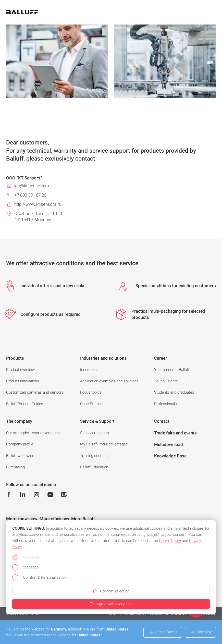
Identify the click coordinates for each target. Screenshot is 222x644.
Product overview (20, 370)
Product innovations (23, 381)
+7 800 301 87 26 (30, 195)
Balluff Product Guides (25, 404)
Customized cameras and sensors (35, 392)
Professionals (165, 404)
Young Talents (166, 381)
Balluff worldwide (20, 456)
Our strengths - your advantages (33, 433)
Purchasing (15, 467)
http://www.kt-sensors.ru (38, 204)
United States (163, 632)
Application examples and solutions (109, 381)
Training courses (94, 456)
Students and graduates (174, 392)
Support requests (95, 433)
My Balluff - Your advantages (104, 444)
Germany (200, 632)
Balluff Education (94, 467)
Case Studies (91, 404)
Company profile (20, 444)
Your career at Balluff (172, 370)
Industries (88, 370)
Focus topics (91, 392)
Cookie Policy (170, 541)
